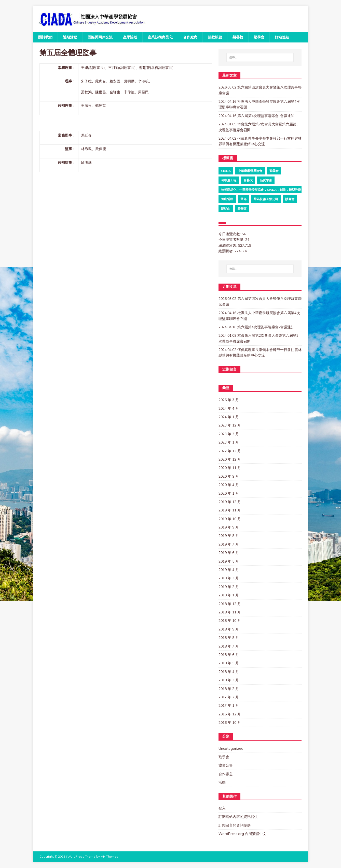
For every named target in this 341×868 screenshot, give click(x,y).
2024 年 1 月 (229, 417)
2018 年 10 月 (230, 621)
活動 (222, 782)
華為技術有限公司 (266, 199)
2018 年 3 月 (229, 680)
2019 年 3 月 (229, 578)
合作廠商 (190, 37)
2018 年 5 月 (229, 663)
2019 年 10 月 (230, 519)
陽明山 (226, 209)
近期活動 (70, 37)
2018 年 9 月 (229, 629)
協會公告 (226, 765)
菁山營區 (227, 199)
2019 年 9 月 (229, 527)
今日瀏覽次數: (230, 234)
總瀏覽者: (227, 251)
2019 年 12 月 (230, 502)
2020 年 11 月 (230, 468)
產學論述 (130, 37)
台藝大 (248, 180)
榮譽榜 (238, 37)
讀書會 (290, 199)
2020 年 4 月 (229, 485)
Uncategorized (231, 748)
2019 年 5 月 (229, 561)
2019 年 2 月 (229, 587)
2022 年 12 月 (230, 451)
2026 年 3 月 (229, 400)
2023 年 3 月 (229, 434)
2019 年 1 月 (229, 595)
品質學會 (266, 180)
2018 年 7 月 (229, 646)
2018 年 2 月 (229, 689)
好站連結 (282, 37)
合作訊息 (226, 774)
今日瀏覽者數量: (232, 240)
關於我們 (45, 37)
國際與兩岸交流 (100, 37)
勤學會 (259, 37)
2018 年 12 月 (230, 604)
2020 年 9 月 (229, 476)
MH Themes (110, 856)
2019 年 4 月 (229, 570)
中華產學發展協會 (250, 171)
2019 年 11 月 (230, 510)
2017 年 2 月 (229, 697)
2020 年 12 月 (230, 459)
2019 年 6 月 (229, 553)
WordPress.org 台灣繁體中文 (242, 834)
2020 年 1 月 (229, 493)
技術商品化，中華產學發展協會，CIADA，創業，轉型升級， (263, 190)
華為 (243, 199)
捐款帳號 (215, 37)
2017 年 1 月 (229, 705)
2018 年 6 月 (229, 655)
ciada (226, 171)
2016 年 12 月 (230, 714)
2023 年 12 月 (230, 425)
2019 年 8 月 (229, 536)
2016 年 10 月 (230, 723)
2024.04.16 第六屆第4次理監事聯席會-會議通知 (256, 116)
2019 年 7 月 (229, 544)
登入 (222, 808)
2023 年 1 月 (229, 442)
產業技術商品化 (160, 37)
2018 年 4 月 (229, 672)
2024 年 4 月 (229, 408)
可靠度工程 (229, 180)
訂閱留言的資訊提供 (235, 825)
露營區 (242, 209)
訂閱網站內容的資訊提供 (238, 817)
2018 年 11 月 (230, 612)
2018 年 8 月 (229, 638)
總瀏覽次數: (228, 245)
